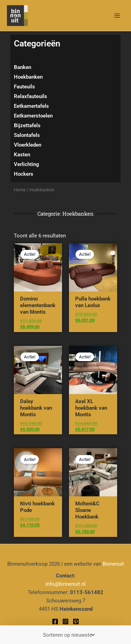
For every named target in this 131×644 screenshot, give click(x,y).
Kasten (22, 155)
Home (20, 190)
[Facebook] (55, 621)
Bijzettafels (27, 125)
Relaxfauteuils (30, 96)
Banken (23, 67)
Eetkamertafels (31, 106)
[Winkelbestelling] (68, 635)
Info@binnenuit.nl (65, 584)
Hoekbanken (28, 77)
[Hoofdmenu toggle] (117, 15)
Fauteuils (24, 87)
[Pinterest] (76, 621)
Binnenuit (113, 564)
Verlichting (27, 164)
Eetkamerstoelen (33, 116)
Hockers (24, 174)
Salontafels (27, 135)
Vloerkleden (28, 145)
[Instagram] (65, 621)
